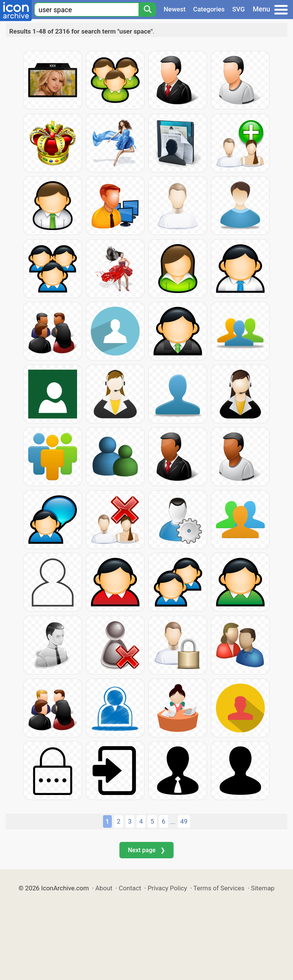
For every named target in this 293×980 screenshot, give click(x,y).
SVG (239, 9)
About (104, 888)
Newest (175, 9)
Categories (209, 9)
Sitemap (263, 888)
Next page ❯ (146, 850)
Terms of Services (219, 888)
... (173, 822)
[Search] (147, 10)
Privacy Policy (167, 888)
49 (184, 821)
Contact (130, 888)
